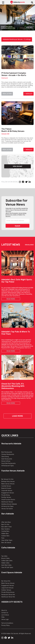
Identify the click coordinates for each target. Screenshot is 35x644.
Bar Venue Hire (6, 581)
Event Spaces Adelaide (12, 572)
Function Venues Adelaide (13, 471)
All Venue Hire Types (7, 506)
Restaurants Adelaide (11, 444)
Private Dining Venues (8, 592)
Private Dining (6, 495)
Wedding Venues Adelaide (9, 504)
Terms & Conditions (7, 623)
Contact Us (5, 613)
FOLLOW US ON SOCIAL (10, 182)
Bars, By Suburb (6, 543)
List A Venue (5, 615)
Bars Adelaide (8, 514)
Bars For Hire (5, 524)
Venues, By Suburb (7, 509)
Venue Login (5, 619)
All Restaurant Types (8, 466)
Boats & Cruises (6, 488)
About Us (4, 610)
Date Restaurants (7, 459)
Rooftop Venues (6, 497)
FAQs (3, 617)
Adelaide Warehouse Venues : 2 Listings (17, 39)
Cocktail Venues (6, 486)
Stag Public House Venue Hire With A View (8, 27)
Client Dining (5, 457)
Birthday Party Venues (8, 482)
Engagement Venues (8, 493)
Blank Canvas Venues (8, 484)
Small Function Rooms (8, 500)
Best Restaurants (7, 452)
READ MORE (11, 299)
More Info (29, 28)
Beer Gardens (6, 529)
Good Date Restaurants (8, 463)
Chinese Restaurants (8, 454)
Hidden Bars (5, 534)
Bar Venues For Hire (7, 479)
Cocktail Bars (5, 531)
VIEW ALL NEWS (29, 245)
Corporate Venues (7, 491)
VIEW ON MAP (18, 166)
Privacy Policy (6, 625)
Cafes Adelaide (8, 548)
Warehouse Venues (7, 502)
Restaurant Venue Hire (8, 595)
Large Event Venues (7, 588)
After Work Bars (6, 522)
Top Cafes (4, 556)
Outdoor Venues (6, 590)
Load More (17, 416)
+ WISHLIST (28, 94)
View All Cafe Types (7, 567)
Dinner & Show (6, 461)
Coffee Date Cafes (7, 561)
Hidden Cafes (5, 563)
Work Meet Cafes (6, 565)
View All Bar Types (7, 540)
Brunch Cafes (6, 558)
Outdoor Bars (5, 536)
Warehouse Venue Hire (8, 597)
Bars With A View (6, 527)
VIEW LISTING (7, 94)
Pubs (3, 538)
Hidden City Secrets (12, 602)
